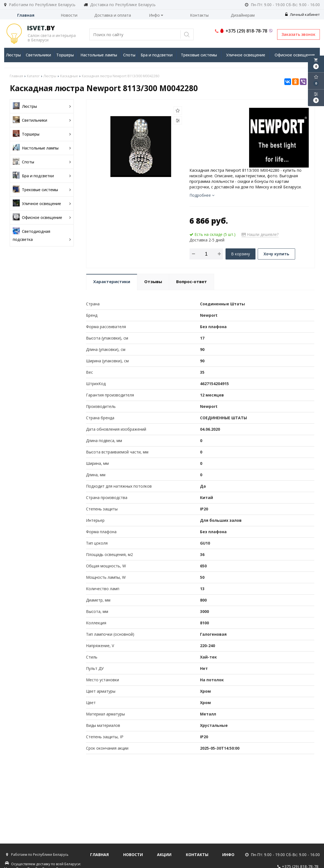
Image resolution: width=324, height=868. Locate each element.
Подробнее (202, 195)
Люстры (13, 55)
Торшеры (65, 55)
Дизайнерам (243, 15)
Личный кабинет (303, 14)
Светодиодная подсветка (42, 235)
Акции (164, 855)
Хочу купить (276, 254)
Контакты (199, 15)
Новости (69, 15)
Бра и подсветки (157, 55)
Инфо (156, 15)
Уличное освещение (246, 55)
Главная (26, 15)
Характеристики (112, 281)
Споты (129, 55)
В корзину (241, 254)
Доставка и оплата (113, 15)
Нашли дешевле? (260, 234)
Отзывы (153, 281)
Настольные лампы (99, 55)
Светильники (38, 55)
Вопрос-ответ (192, 281)
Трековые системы (199, 55)
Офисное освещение (295, 55)
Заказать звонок (298, 34)
